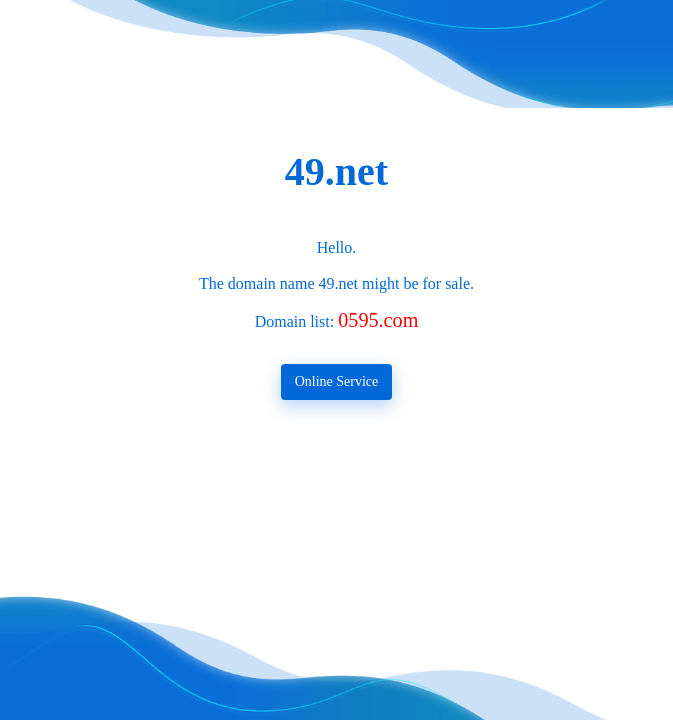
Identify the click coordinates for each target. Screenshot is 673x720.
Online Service (337, 381)
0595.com (378, 320)
